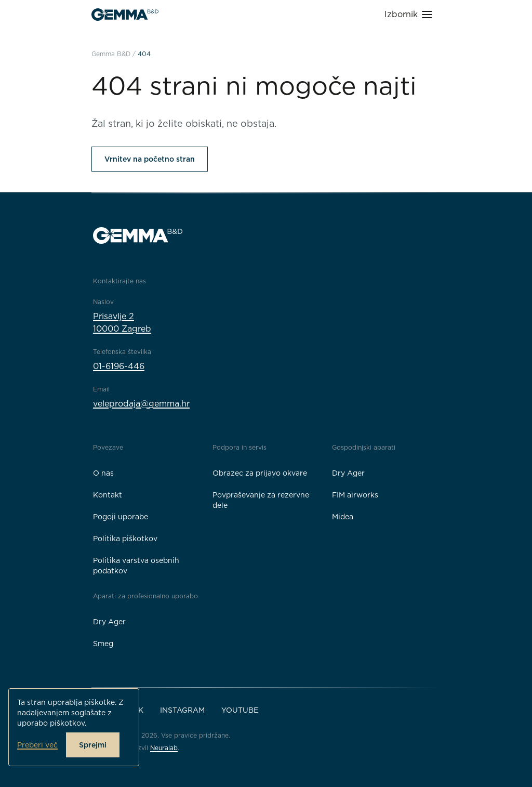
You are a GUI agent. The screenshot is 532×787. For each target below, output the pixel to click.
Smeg (103, 644)
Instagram (182, 710)
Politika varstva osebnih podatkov (136, 566)
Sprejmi (93, 745)
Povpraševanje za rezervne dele (261, 500)
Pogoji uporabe (121, 517)
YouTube (240, 710)
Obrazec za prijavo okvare (260, 473)
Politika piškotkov (125, 539)
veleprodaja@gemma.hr (141, 404)
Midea (343, 517)
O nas (103, 473)
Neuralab (164, 748)
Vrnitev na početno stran (150, 159)
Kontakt (108, 495)
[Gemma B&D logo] (125, 15)
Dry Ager (348, 473)
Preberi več (37, 745)
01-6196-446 (119, 366)
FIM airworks (355, 495)
